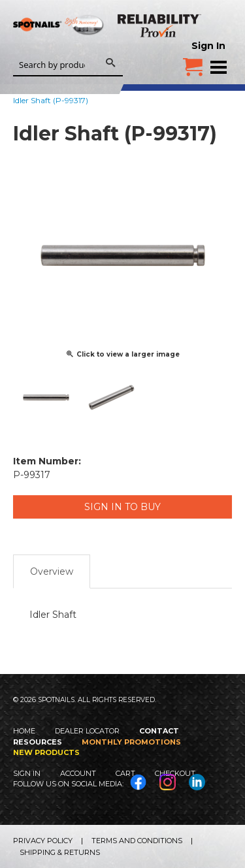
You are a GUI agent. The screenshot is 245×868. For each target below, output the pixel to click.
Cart (125, 773)
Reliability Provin (160, 25)
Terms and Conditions (137, 841)
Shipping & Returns (60, 852)
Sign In (208, 46)
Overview (52, 571)
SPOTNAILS (59, 44)
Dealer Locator (87, 731)
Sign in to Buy (122, 507)
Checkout (175, 773)
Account (78, 773)
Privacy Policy (43, 841)
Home (24, 731)
